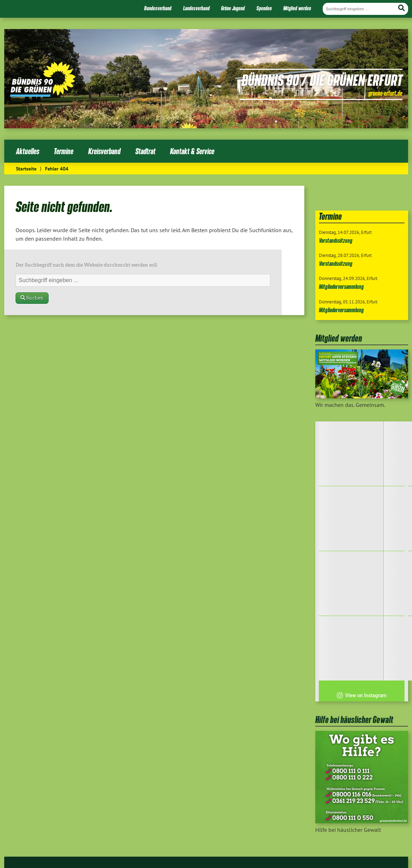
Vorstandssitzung (336, 240)
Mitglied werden (297, 8)
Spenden (264, 8)
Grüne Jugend (233, 8)
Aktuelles (28, 151)
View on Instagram (362, 695)
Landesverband (196, 8)
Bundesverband (158, 8)
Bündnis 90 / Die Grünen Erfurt (322, 80)
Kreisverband (104, 151)
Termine (64, 151)
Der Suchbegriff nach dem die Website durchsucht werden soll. (87, 265)
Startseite (26, 169)
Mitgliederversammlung (341, 287)
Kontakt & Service (192, 151)
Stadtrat (145, 151)
